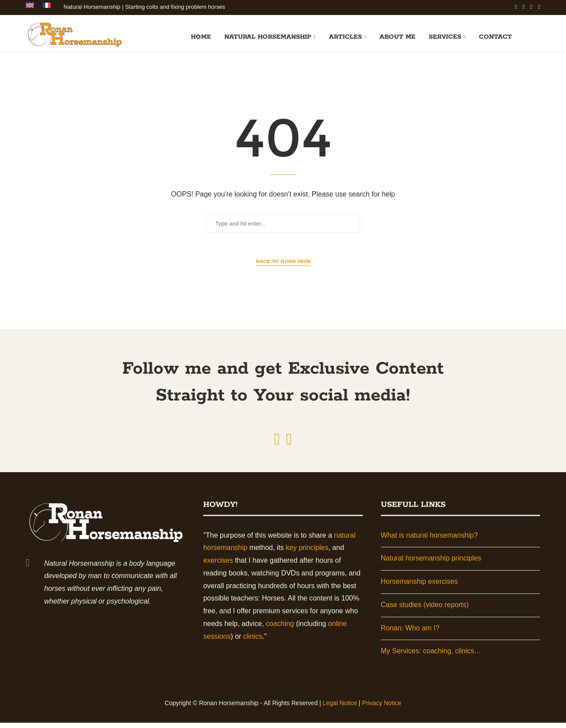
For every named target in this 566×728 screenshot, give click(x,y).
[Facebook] (516, 7)
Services (445, 36)
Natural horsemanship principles (431, 563)
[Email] (539, 7)
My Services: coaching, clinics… (431, 657)
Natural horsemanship (268, 36)
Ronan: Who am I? (410, 633)
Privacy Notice (382, 708)
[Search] (536, 36)
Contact (495, 36)
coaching (280, 629)
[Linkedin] (524, 7)
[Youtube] (531, 7)
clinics (253, 642)
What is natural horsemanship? (429, 541)
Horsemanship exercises (419, 587)
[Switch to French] (47, 7)
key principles (307, 553)
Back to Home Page (283, 267)
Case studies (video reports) (425, 610)
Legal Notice (340, 708)
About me (398, 36)
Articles (345, 36)
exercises (218, 566)
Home (201, 36)
